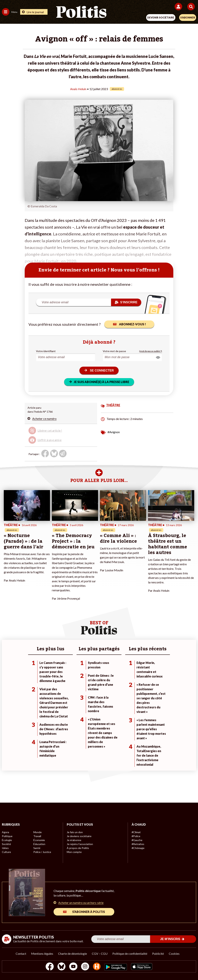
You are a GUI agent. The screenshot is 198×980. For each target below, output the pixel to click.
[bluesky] (61, 967)
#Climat (136, 832)
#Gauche (137, 840)
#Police (136, 836)
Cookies (174, 954)
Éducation (39, 844)
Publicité (158, 954)
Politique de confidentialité (130, 954)
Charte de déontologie (73, 954)
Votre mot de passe (114, 351)
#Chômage (138, 848)
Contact (21, 954)
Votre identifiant (46, 351)
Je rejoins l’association (80, 844)
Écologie (7, 840)
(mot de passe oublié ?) (151, 351)
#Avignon (114, 432)
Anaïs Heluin (78, 89)
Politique (7, 836)
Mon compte (74, 852)
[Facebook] (50, 967)
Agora (5, 832)
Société (6, 844)
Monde (38, 832)
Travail (37, 836)
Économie (39, 840)
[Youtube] (73, 967)
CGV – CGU (100, 954)
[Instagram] (85, 967)
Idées (5, 848)
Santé (37, 848)
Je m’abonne (74, 840)
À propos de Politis (78, 848)
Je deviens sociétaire (79, 836)
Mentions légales (42, 954)
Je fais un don (75, 832)
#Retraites (138, 844)
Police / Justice (42, 852)
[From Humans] (97, 967)
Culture (6, 852)
